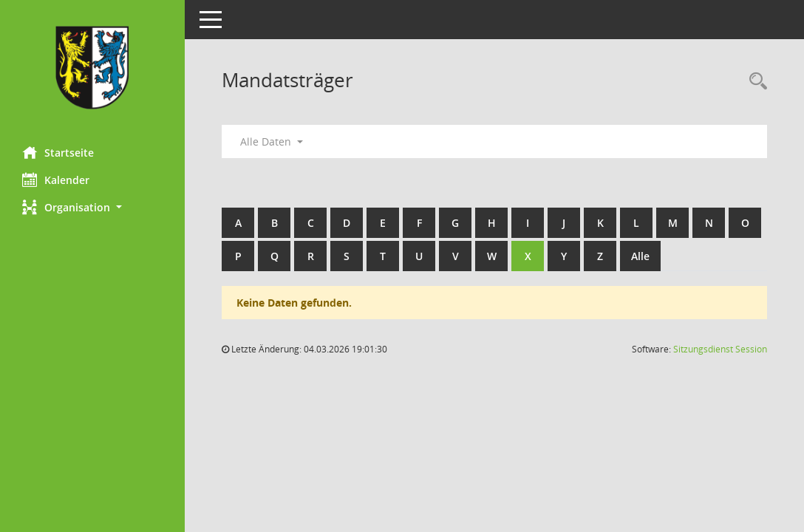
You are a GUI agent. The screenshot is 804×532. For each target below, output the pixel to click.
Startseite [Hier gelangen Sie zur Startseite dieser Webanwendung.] (58, 152)
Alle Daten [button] (272, 141)
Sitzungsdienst (720, 349)
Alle (640, 256)
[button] (92, 207)
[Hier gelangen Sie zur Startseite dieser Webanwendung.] (92, 68)
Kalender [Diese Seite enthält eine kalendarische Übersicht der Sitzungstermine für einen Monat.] (56, 180)
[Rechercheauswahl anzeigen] (754, 82)
